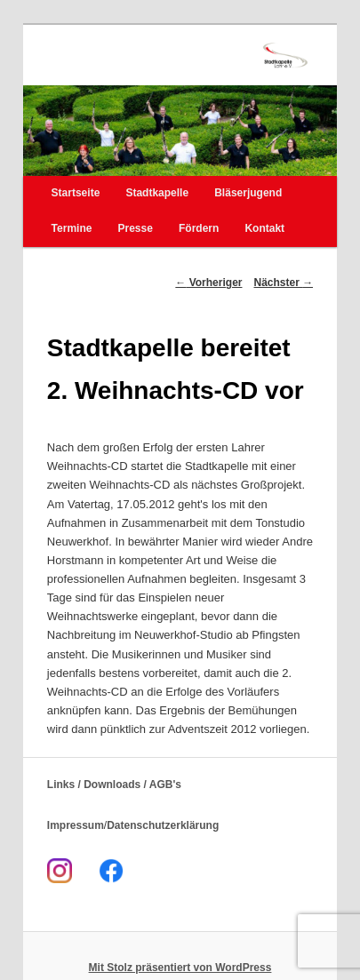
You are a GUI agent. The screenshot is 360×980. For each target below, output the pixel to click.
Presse (136, 228)
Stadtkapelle (157, 193)
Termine (72, 228)
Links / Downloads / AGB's (114, 785)
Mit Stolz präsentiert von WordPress (180, 968)
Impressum (76, 825)
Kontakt (264, 228)
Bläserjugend (248, 193)
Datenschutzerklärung (163, 825)
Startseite (76, 193)
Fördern (199, 228)
